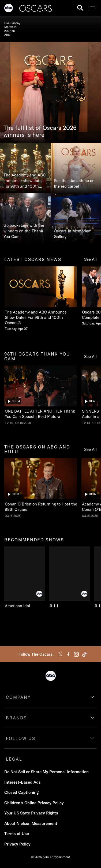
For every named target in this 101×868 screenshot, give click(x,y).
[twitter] (60, 654)
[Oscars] (36, 9)
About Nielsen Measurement (31, 823)
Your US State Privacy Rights (31, 813)
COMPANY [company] (18, 697)
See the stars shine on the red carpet (74, 183)
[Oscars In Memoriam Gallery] (76, 219)
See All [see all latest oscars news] (90, 259)
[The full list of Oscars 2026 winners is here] (50, 92)
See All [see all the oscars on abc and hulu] (90, 449)
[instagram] (76, 654)
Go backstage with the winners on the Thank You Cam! (24, 231)
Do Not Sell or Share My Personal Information (46, 772)
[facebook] (68, 654)
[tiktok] (84, 654)
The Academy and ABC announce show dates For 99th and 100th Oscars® (25, 181)
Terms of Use (17, 834)
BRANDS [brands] (16, 718)
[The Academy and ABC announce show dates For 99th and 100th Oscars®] (25, 168)
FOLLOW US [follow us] (21, 738)
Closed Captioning (21, 792)
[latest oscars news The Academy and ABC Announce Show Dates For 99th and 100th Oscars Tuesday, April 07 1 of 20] (41, 299)
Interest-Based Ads (23, 782)
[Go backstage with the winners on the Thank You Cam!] (25, 219)
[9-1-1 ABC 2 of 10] (70, 578)
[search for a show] (80, 8)
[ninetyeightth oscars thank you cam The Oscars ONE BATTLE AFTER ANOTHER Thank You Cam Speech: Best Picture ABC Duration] (41, 395)
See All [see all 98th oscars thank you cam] (90, 356)
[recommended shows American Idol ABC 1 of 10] (25, 578)
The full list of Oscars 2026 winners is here (40, 131)
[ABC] (9, 9)
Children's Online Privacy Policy (34, 803)
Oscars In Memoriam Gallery (73, 234)
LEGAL (14, 759)
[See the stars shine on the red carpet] (76, 168)
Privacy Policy (17, 844)
